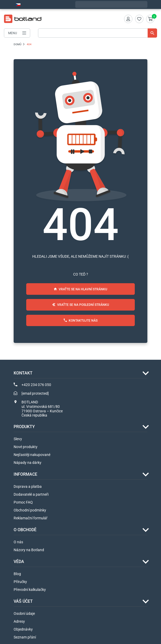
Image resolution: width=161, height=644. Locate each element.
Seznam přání (25, 637)
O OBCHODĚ (25, 530)
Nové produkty (26, 447)
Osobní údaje (24, 613)
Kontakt (23, 373)
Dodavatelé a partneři (31, 494)
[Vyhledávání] (98, 33)
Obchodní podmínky (30, 510)
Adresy (19, 621)
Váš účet (23, 601)
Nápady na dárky (28, 463)
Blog (17, 574)
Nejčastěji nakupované (32, 455)
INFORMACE (25, 474)
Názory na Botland (29, 550)
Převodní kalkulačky (30, 590)
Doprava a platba (28, 486)
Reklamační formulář (31, 518)
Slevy (18, 439)
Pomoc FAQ (23, 502)
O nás (18, 542)
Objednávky (23, 629)
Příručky (20, 582)
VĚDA (19, 562)
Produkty (24, 427)
